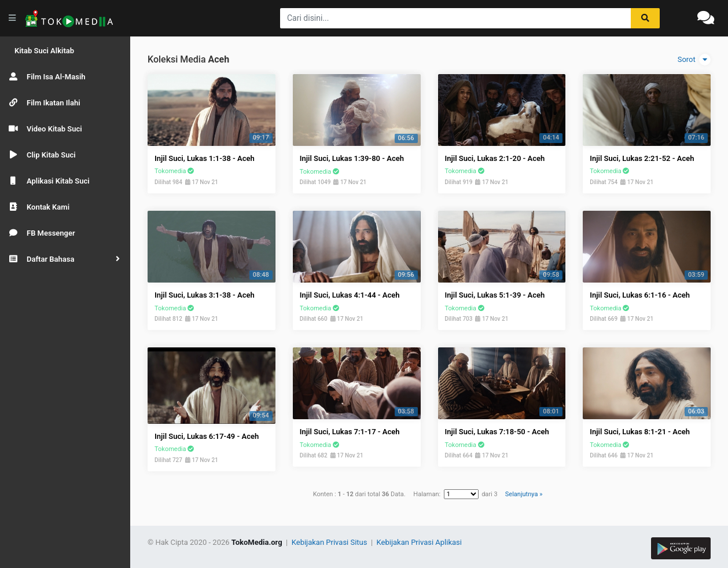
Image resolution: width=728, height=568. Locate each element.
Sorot (694, 60)
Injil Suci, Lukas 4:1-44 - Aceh (350, 295)
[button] (65, 259)
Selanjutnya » (524, 494)
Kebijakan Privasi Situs (330, 542)
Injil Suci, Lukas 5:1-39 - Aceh (495, 295)
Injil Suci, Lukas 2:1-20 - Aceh (495, 158)
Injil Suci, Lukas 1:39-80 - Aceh (352, 158)
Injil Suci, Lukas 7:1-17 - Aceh (350, 432)
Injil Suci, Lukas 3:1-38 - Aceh (205, 295)
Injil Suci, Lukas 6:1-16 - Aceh (640, 295)
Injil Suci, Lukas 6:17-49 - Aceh (207, 436)
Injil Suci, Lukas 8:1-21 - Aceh (640, 432)
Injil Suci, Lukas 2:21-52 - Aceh (642, 158)
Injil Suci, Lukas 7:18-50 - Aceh (497, 432)
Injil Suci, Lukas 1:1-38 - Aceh (205, 158)
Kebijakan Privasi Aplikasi (419, 542)
